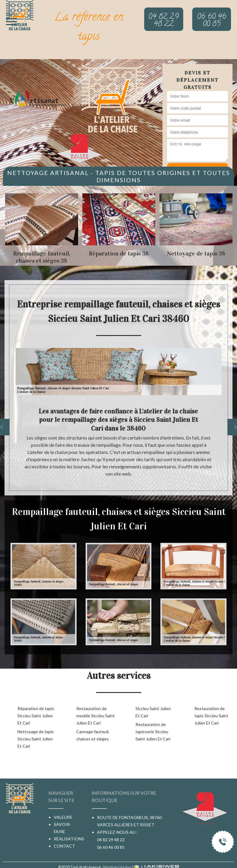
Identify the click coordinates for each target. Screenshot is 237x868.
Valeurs (63, 817)
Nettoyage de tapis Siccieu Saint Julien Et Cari (36, 739)
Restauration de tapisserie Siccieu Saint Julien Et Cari (153, 732)
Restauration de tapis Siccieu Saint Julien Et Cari (211, 716)
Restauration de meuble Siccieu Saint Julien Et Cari (96, 716)
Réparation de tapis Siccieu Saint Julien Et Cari (36, 716)
